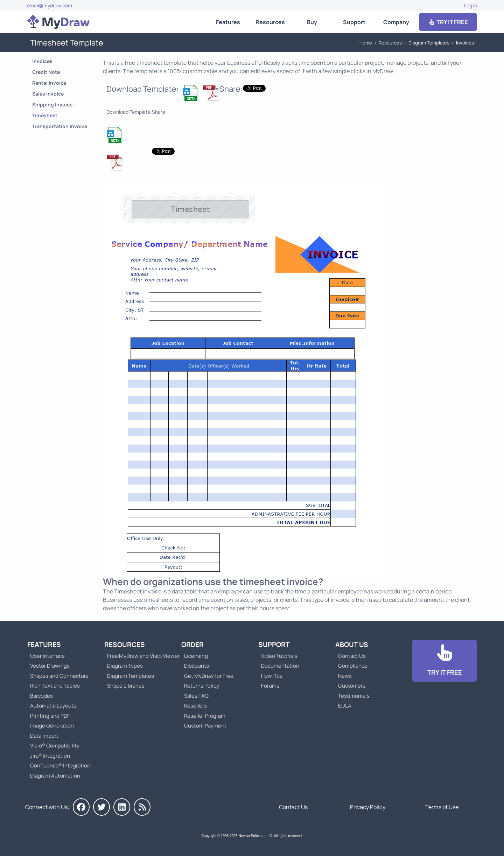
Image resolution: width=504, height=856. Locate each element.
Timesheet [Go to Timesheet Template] (45, 115)
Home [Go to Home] (366, 43)
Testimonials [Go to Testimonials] (354, 696)
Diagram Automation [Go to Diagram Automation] (55, 776)
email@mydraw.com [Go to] (50, 5)
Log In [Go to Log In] (471, 5)
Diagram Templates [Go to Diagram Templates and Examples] (429, 43)
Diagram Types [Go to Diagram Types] (125, 666)
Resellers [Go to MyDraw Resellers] (195, 706)
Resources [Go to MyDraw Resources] (270, 22)
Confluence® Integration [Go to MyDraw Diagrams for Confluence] (60, 765)
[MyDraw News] (142, 807)
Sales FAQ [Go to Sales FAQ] (196, 696)
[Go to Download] (444, 661)
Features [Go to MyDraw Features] (228, 22)
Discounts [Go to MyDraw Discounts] (197, 666)
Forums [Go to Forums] (270, 686)
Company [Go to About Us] (396, 22)
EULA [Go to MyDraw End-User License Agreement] (345, 706)
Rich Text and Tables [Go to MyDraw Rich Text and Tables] (55, 686)
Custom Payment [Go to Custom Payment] (205, 726)
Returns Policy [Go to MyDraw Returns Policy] (202, 686)
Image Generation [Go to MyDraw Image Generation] (52, 726)
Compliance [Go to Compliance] (353, 666)
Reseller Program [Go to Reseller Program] (205, 716)
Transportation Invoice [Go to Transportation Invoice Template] (60, 126)
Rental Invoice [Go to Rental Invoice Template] (49, 83)
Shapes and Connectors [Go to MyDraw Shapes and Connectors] (59, 676)
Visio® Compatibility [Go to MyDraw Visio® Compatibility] (55, 746)
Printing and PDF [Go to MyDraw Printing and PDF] (50, 716)
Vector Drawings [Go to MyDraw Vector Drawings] (50, 666)
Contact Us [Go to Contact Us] (352, 656)
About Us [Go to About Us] (352, 645)
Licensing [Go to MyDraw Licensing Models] (196, 656)
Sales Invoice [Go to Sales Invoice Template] (48, 94)
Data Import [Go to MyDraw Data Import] (44, 736)
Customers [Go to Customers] (352, 686)
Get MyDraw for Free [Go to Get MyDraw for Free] (209, 676)
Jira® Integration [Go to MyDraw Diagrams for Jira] (50, 756)
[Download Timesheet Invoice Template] (191, 93)
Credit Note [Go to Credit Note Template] (46, 72)
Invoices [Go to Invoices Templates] (465, 43)
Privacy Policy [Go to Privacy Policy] (368, 807)
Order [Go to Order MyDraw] (192, 645)
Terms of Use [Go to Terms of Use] (442, 807)
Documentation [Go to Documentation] (280, 666)
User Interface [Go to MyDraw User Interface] (47, 656)
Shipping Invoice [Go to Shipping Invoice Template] (52, 105)
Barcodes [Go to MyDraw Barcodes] (41, 696)
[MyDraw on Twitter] (101, 807)
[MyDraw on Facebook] (81, 807)
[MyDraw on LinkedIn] (122, 807)
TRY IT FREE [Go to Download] (448, 22)
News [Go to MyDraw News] (345, 676)
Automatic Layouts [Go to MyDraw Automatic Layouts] (53, 706)
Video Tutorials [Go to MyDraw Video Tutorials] (279, 656)
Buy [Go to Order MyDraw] (312, 22)
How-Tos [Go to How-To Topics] (272, 676)
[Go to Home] (58, 22)
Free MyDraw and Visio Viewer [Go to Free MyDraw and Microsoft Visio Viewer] (141, 656)
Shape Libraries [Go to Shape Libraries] (126, 686)
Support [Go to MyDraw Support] (354, 22)
